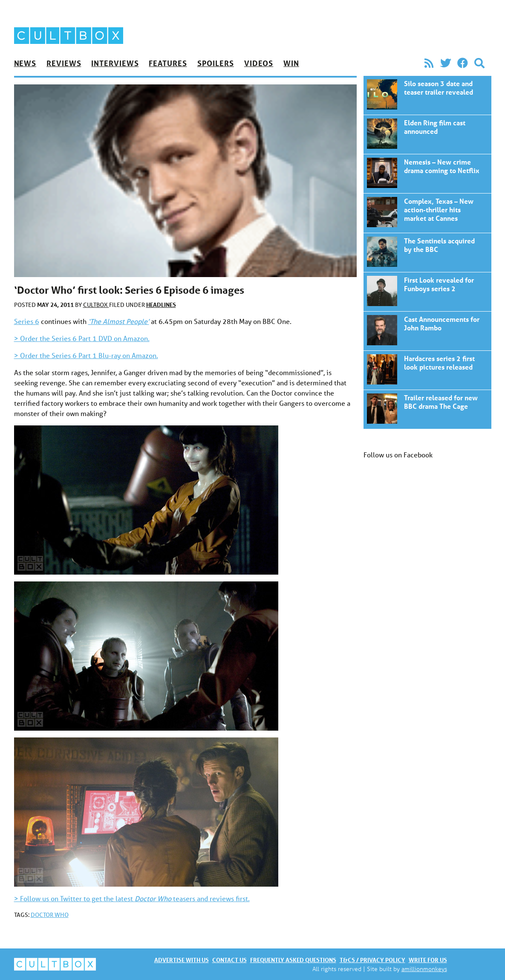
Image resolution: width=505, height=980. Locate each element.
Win (291, 63)
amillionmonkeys (424, 969)
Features (168, 63)
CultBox (96, 305)
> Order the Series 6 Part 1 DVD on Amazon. (82, 338)
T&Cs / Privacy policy (372, 960)
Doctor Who (50, 915)
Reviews (64, 63)
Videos (259, 63)
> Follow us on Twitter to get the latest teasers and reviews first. (132, 898)
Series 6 (27, 321)
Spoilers (216, 63)
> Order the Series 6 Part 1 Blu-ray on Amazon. (86, 355)
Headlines (161, 305)
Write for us (428, 960)
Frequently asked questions (293, 960)
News (25, 63)
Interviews (115, 63)
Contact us (229, 960)
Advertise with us (182, 960)
